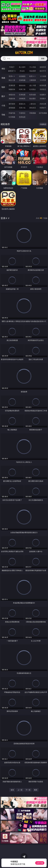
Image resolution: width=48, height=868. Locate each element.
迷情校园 (12, 108)
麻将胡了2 (12, 71)
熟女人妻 (12, 80)
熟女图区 (33, 99)
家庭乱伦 (22, 104)
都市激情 (12, 104)
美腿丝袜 (12, 99)
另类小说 (22, 108)
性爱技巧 (43, 108)
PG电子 (12, 67)
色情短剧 (22, 117)
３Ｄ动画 (43, 76)
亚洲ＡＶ (12, 76)
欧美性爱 (43, 85)
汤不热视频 (43, 113)
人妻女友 (33, 104)
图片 (3, 96)
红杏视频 (12, 117)
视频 (3, 78)
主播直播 (33, 80)
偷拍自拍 (22, 85)
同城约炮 (12, 113)
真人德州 (22, 67)
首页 (12, 790)
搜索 (43, 58)
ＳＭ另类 (43, 80)
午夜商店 (22, 113)
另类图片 (43, 99)
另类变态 (43, 89)
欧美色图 (33, 95)
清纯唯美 (22, 99)
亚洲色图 (22, 95)
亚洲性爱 (12, 85)
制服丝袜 (12, 89)
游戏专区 (43, 67)
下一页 (28, 790)
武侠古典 (43, 104)
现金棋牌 (33, 71)
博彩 (3, 69)
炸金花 (22, 71)
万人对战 (33, 67)
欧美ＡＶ (33, 76)
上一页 (20, 790)
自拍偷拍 (22, 76)
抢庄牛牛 (43, 71)
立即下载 (40, 863)
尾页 (36, 790)
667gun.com (24, 53)
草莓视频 (33, 113)
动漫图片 (43, 95)
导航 (3, 115)
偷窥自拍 (12, 95)
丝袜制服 (22, 80)
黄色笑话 (33, 108)
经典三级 (22, 89)
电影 (3, 87)
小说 (3, 105)
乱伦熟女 (33, 89)
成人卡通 (33, 85)
